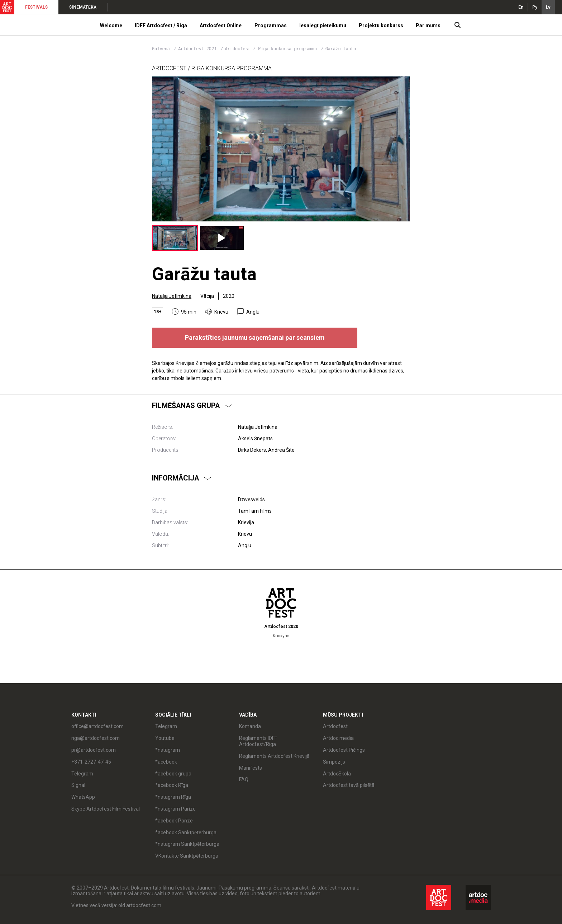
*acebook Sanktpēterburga (186, 832)
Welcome (111, 25)
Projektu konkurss (381, 25)
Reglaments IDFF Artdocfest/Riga (258, 741)
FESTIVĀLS (36, 7)
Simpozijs (334, 762)
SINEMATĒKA (83, 7)
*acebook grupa (173, 774)
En (521, 7)
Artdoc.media (338, 738)
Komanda (250, 726)
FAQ (244, 779)
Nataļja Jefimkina (172, 296)
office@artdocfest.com (97, 726)
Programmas (271, 25)
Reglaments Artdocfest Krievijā (274, 756)
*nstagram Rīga (173, 797)
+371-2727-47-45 (91, 762)
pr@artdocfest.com (94, 750)
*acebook (166, 762)
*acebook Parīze (174, 821)
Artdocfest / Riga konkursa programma (272, 49)
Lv (548, 7)
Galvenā (161, 49)
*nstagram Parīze (175, 809)
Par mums (428, 25)
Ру (535, 7)
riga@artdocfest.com (96, 738)
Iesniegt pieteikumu (323, 25)
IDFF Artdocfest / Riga (161, 25)
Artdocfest (335, 726)
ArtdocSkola (337, 774)
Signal (78, 785)
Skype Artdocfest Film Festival (106, 809)
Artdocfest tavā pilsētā (349, 785)
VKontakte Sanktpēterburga (187, 856)
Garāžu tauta (341, 49)
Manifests (251, 768)
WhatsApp (83, 797)
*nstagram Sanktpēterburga (187, 844)
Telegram (82, 774)
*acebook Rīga (172, 785)
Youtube (165, 738)
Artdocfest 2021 (199, 49)
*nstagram (168, 750)
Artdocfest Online (221, 25)
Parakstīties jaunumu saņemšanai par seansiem (255, 337)
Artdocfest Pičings (344, 750)
